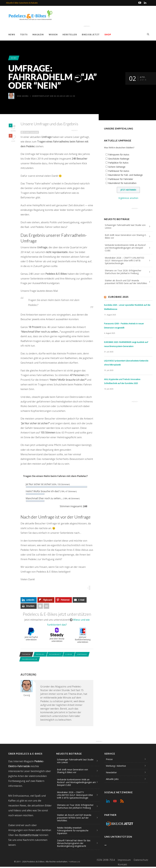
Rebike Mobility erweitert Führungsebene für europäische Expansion (73, 830)
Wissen (53, 35)
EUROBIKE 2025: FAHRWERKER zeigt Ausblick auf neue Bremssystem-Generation (126, 344)
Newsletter (111, 772)
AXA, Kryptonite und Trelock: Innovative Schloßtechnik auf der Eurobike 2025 (122, 381)
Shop (108, 35)
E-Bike (69, 654)
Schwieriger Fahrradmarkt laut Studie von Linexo (125, 226)
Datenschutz (141, 860)
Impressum (124, 860)
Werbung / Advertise (116, 766)
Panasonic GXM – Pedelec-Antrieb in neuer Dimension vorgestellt (124, 326)
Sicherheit (55, 654)
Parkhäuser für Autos (119, 171)
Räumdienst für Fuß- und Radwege (125, 175)
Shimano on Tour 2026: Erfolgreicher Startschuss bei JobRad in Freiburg (123, 272)
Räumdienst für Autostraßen (122, 183)
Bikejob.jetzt (91, 35)
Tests (24, 35)
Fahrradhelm (30, 659)
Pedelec (40, 654)
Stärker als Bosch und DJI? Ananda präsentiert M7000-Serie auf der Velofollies (126, 282)
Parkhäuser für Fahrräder (121, 179)
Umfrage (82, 654)
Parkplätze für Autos (118, 163)
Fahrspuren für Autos (119, 155)
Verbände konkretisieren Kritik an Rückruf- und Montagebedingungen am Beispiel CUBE (126, 248)
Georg (25, 96)
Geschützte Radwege (119, 159)
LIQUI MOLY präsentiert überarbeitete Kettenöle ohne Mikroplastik (126, 363)
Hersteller (70, 35)
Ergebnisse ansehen (128, 198)
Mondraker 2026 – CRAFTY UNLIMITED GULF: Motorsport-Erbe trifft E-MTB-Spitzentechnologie (125, 260)
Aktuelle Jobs (112, 779)
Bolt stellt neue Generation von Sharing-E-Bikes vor (126, 236)
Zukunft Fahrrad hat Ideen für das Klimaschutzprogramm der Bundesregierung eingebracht (74, 843)
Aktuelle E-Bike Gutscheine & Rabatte (22, 3)
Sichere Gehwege (117, 167)
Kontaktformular (29, 835)
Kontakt (122, 864)
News (12, 35)
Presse (109, 759)
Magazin (38, 35)
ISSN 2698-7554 (106, 860)
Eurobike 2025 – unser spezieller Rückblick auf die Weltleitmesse (127, 307)
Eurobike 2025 (118, 297)
